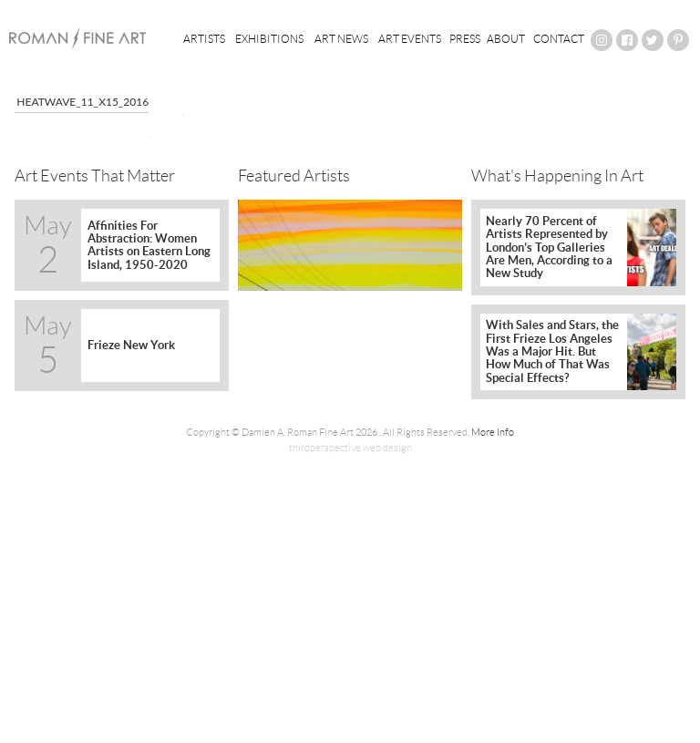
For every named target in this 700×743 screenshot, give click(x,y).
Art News (341, 39)
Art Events (410, 39)
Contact (559, 39)
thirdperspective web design (350, 448)
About (506, 39)
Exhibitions (269, 39)
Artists (204, 39)
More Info (493, 432)
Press (465, 39)
